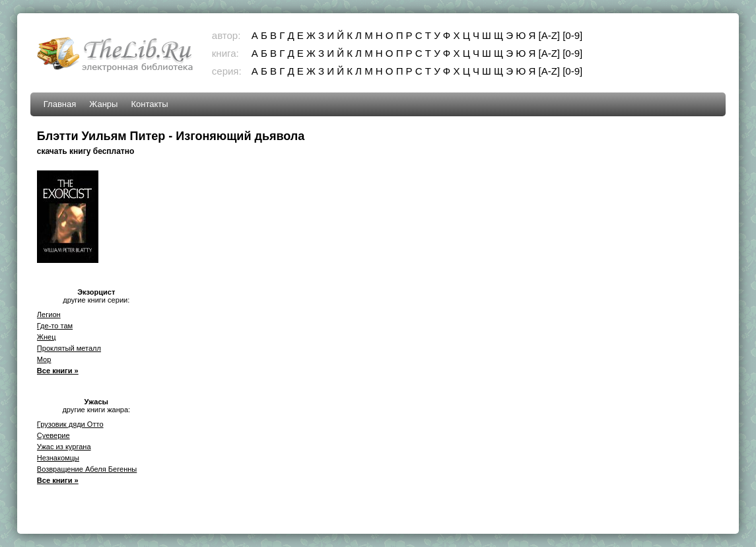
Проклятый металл (69, 348)
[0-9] (572, 35)
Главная (60, 104)
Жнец (47, 337)
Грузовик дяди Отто (70, 424)
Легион (49, 314)
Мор (44, 359)
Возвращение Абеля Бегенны (87, 469)
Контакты (149, 104)
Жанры (103, 104)
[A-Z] (550, 35)
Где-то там (55, 326)
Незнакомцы (58, 458)
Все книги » (58, 371)
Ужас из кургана (64, 447)
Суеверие (53, 435)
